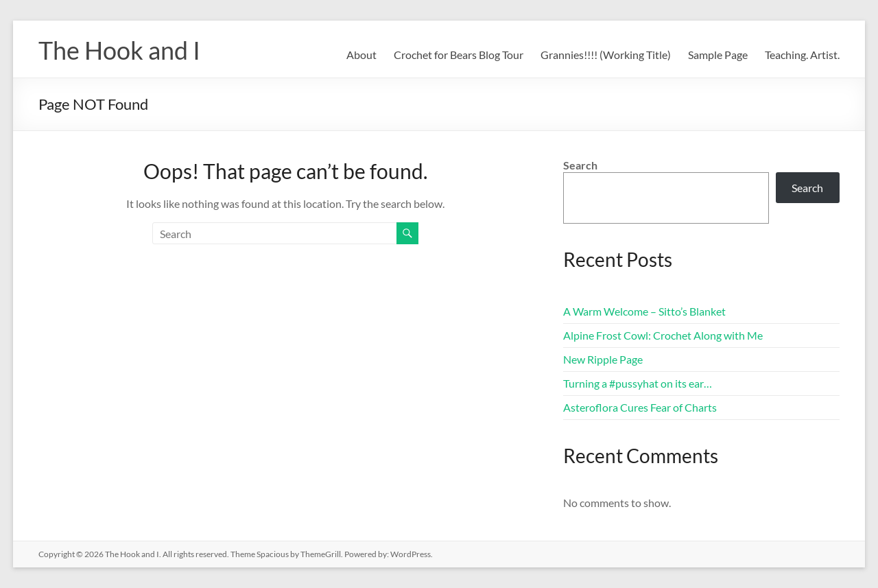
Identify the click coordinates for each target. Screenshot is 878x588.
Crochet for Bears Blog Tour (459, 55)
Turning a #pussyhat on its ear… (638, 383)
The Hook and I (119, 50)
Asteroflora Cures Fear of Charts (640, 407)
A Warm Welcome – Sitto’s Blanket (644, 311)
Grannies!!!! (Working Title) (606, 55)
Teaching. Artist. (802, 55)
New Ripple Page (603, 359)
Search (580, 165)
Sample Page (718, 55)
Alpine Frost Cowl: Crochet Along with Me (663, 335)
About (361, 55)
